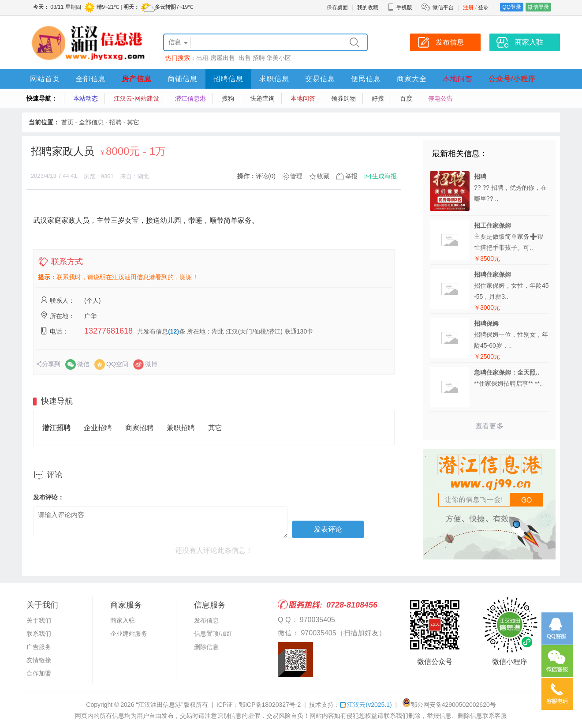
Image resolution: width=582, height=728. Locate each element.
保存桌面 (337, 8)
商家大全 (412, 79)
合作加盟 (39, 673)
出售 (245, 58)
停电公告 (440, 98)
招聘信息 (228, 79)
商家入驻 (123, 620)
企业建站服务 (129, 634)
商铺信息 (183, 79)
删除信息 (206, 647)
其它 (133, 122)
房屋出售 (224, 58)
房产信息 (137, 79)
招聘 (259, 58)
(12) (173, 331)
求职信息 (274, 79)
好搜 (378, 98)
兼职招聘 (181, 428)
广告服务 (39, 647)
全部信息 (91, 79)
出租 (202, 58)
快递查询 (262, 98)
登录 (483, 8)
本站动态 (86, 98)
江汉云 (366, 705)
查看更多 (489, 426)
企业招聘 (98, 428)
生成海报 (384, 176)
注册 (468, 8)
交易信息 (320, 79)
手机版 (400, 8)
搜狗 (228, 98)
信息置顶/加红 (213, 634)
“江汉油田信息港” (159, 705)
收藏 (323, 176)
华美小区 (279, 58)
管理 (296, 176)
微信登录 (538, 7)
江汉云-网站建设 (136, 98)
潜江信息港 (190, 98)
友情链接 (39, 660)
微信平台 (443, 8)
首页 (67, 122)
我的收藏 (368, 8)
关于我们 (39, 620)
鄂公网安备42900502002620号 (449, 705)
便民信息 (366, 79)
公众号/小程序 (512, 79)
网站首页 (45, 79)
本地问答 (458, 79)
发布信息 (206, 620)
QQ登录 (512, 7)
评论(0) (266, 176)
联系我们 (39, 634)
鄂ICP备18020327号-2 (270, 705)
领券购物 (343, 98)
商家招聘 (139, 428)
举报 (351, 176)
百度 (406, 98)
